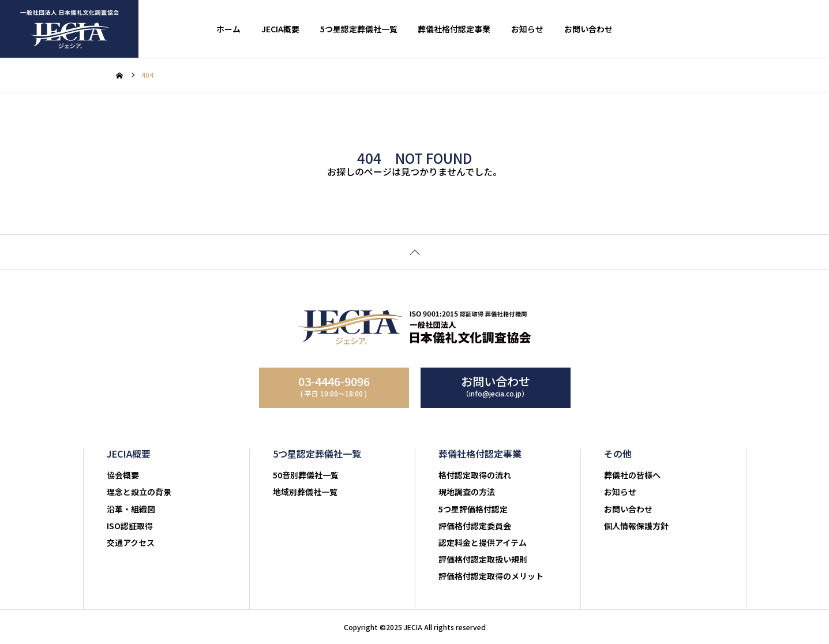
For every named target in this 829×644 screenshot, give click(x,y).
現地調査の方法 (467, 492)
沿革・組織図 (131, 509)
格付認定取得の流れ (475, 475)
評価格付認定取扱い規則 (483, 559)
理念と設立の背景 (139, 492)
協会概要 (123, 475)
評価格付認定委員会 (475, 526)
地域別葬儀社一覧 (305, 492)
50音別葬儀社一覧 (306, 475)
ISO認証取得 (130, 526)
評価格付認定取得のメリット (491, 576)
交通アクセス (131, 542)
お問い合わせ (588, 29)
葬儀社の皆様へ (632, 475)
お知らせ (527, 29)
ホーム (228, 29)
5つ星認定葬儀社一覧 (359, 29)
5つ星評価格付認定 (473, 509)
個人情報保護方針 (636, 526)
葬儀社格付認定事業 (454, 29)
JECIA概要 (280, 29)
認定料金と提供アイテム (483, 542)
